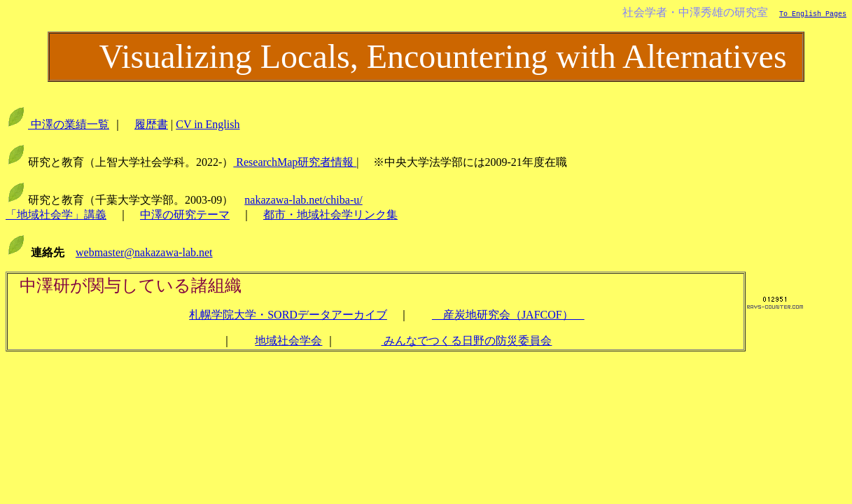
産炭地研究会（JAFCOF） (508, 315)
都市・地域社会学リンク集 (330, 215)
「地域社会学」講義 (56, 215)
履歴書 (151, 124)
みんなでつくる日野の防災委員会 (466, 341)
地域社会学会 (288, 341)
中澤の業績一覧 (69, 124)
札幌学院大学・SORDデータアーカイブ (288, 315)
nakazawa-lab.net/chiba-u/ (303, 200)
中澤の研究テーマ (185, 215)
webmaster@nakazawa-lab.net (144, 252)
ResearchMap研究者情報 (295, 162)
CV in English (208, 124)
